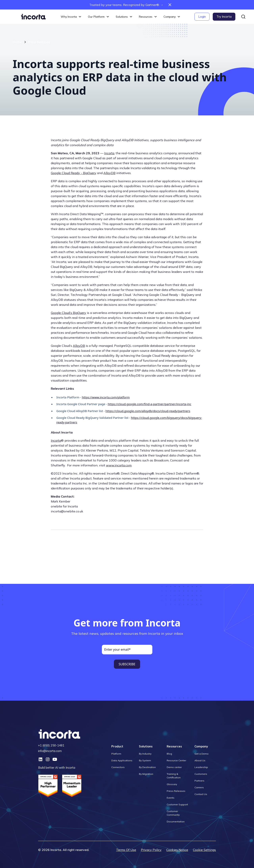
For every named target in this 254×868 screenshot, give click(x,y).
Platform (116, 754)
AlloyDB (109, 173)
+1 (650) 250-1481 (51, 745)
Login (202, 17)
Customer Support (177, 804)
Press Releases (39, 42)
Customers (201, 774)
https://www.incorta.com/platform (106, 397)
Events (171, 798)
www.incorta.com (119, 465)
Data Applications (122, 760)
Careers (199, 787)
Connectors (118, 767)
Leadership (201, 767)
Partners (199, 781)
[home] (33, 17)
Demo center (174, 767)
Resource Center (176, 760)
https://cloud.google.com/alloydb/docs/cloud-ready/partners (148, 411)
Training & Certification (174, 776)
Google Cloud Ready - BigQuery (74, 173)
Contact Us (201, 794)
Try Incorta (224, 17)
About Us (200, 760)
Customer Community (173, 813)
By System (145, 760)
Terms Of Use (126, 850)
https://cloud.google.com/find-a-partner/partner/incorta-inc (150, 404)
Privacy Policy (151, 850)
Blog (169, 754)
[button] (71, 17)
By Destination (147, 767)
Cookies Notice (177, 850)
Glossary (172, 784)
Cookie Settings (204, 850)
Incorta (109, 153)
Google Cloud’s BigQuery (68, 313)
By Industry (145, 754)
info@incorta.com (50, 751)
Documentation (176, 821)
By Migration (146, 774)
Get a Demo (202, 754)
